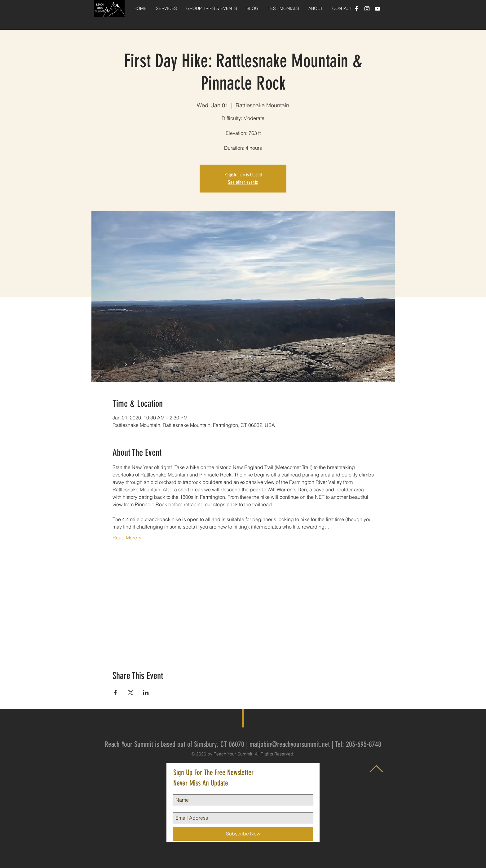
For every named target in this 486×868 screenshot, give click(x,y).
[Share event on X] (131, 693)
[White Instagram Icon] (367, 9)
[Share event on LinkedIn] (146, 693)
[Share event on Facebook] (115, 693)
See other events (243, 182)
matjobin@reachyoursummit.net (290, 744)
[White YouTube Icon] (378, 9)
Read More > (127, 538)
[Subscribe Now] (243, 834)
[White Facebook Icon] (356, 9)
